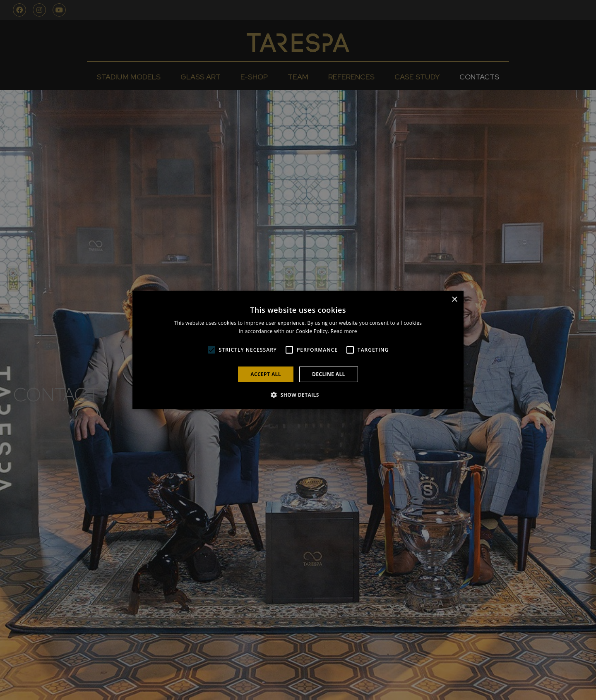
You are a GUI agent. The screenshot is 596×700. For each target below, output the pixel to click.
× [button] (454, 300)
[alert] (298, 350)
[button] (211, 350)
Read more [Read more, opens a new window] (344, 331)
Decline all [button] (329, 374)
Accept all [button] (266, 374)
